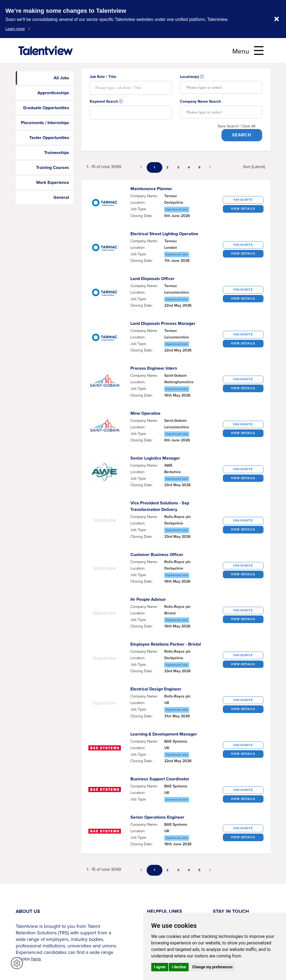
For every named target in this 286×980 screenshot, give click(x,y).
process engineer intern (154, 368)
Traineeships (57, 153)
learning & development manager (164, 734)
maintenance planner (151, 189)
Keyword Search (106, 102)
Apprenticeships (53, 93)
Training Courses (53, 167)
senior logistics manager (155, 458)
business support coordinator (160, 779)
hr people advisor (148, 599)
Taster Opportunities (49, 138)
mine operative (145, 413)
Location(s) (192, 77)
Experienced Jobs (177, 209)
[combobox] (221, 87)
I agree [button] (160, 967)
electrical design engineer (156, 689)
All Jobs (61, 78)
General (61, 197)
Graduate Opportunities (46, 108)
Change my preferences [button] (212, 967)
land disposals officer (152, 279)
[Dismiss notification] (277, 19)
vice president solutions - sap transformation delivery (160, 506)
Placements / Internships (45, 123)
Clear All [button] (248, 126)
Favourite (243, 200)
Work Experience (53, 182)
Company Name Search (200, 102)
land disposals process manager (163, 323)
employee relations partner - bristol (166, 644)
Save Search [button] (228, 126)
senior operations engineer (157, 817)
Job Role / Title (103, 77)
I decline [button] (179, 967)
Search (242, 135)
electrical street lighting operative (164, 234)
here (36, 959)
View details (243, 209)
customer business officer (157, 555)
